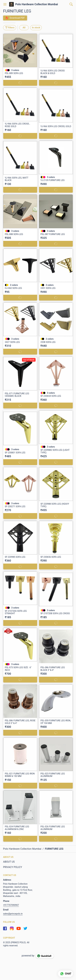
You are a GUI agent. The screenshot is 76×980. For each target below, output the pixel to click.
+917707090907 (11, 905)
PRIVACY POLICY (13, 867)
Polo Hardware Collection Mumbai (37, 4)
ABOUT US (9, 862)
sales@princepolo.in (13, 914)
